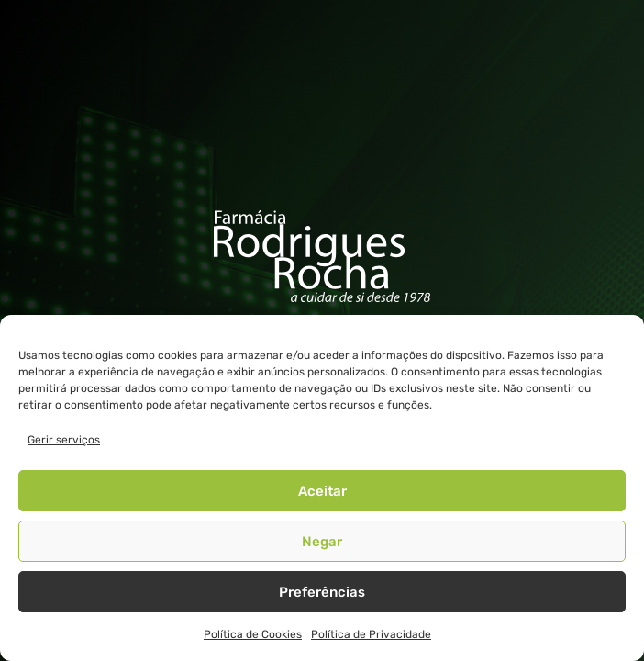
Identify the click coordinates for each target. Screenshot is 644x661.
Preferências (322, 592)
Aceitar (322, 491)
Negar (322, 542)
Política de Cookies (253, 634)
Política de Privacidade (371, 634)
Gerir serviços (64, 440)
